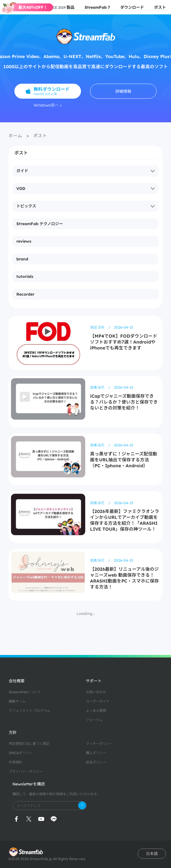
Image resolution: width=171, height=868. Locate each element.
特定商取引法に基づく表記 (29, 744)
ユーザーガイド (98, 701)
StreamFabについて (25, 692)
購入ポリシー (96, 753)
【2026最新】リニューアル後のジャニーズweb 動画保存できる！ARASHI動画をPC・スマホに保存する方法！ (124, 578)
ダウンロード (132, 7)
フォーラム (94, 720)
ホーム (15, 136)
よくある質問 (96, 711)
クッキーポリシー (99, 744)
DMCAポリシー (21, 753)
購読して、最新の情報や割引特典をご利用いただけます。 (56, 794)
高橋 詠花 (98, 387)
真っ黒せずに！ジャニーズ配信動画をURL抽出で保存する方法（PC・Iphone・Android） (124, 460)
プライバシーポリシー (26, 771)
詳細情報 (123, 91)
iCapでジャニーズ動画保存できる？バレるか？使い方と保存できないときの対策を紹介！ (124, 402)
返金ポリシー (96, 762)
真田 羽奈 (98, 327)
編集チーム (17, 701)
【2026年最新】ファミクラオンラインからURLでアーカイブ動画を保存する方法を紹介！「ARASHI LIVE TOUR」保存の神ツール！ (125, 520)
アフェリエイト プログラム (29, 711)
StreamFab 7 (97, 7)
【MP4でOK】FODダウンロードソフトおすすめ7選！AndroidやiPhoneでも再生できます (124, 342)
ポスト (160, 7)
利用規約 (16, 762)
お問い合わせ (96, 692)
